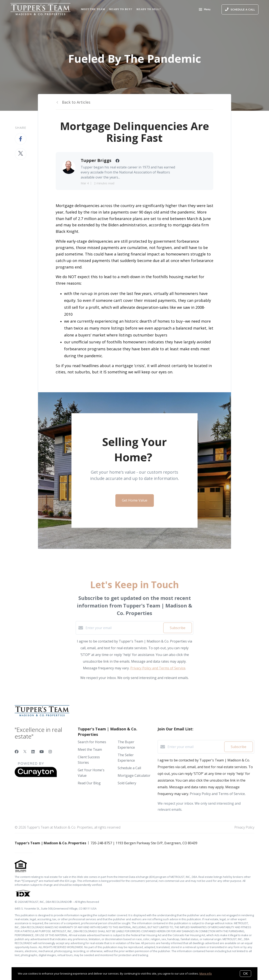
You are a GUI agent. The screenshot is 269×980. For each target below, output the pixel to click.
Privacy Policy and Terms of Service (158, 668)
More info (206, 973)
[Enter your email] (123, 628)
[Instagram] (50, 752)
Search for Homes (92, 742)
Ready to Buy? (121, 9)
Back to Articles (76, 102)
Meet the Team (93, 9)
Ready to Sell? (149, 9)
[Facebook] (17, 752)
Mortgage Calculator (134, 775)
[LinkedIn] (33, 752)
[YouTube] (42, 752)
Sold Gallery (127, 783)
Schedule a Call (129, 768)
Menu (205, 10)
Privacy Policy (244, 827)
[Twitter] (25, 752)
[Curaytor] (36, 776)
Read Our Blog (89, 783)
